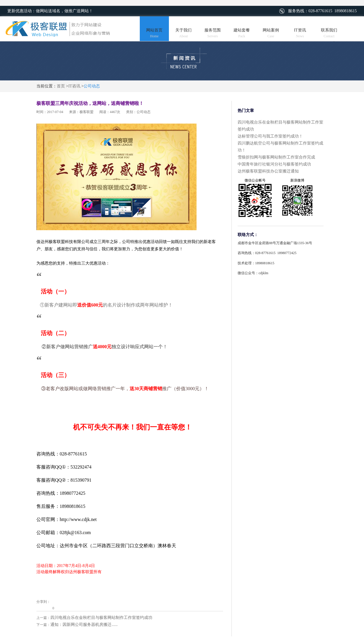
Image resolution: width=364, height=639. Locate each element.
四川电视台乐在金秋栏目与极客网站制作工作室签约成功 (101, 618)
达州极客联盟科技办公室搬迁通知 (268, 171)
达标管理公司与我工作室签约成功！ (270, 136)
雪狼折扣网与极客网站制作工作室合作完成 (276, 157)
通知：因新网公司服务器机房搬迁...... (84, 625)
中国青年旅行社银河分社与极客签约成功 (274, 164)
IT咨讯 (74, 86)
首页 (61, 86)
